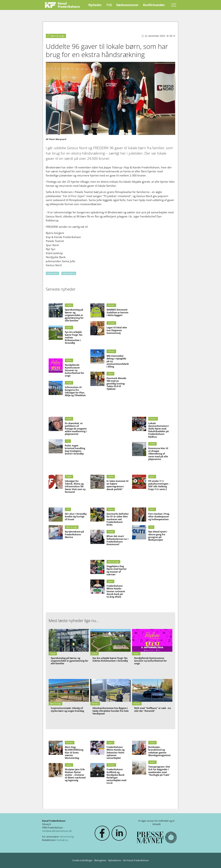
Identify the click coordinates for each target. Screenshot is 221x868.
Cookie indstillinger (83, 860)
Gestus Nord (53, 273)
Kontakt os (62, 840)
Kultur (69, 327)
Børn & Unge (72, 527)
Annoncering (67, 837)
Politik (69, 305)
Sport (110, 374)
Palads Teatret (69, 273)
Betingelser (101, 860)
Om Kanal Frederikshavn (136, 860)
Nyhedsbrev (115, 860)
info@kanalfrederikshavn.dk (57, 831)
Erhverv (111, 305)
